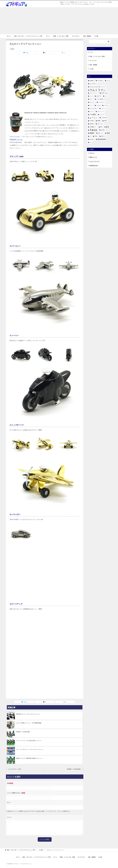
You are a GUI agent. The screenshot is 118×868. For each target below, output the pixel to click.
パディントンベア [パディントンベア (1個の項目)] (105, 108)
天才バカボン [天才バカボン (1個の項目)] (100, 124)
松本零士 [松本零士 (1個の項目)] (103, 130)
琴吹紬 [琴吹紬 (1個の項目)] (96, 136)
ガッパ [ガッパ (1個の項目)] (91, 96)
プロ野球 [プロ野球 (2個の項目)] (93, 115)
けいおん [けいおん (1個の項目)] (109, 81)
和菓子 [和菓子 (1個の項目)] (106, 121)
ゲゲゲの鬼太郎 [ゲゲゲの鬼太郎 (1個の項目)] (100, 99)
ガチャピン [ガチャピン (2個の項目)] (105, 93)
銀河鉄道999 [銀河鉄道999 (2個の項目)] (102, 139)
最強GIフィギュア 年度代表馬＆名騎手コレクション (29, 758)
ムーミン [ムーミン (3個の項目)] (94, 118)
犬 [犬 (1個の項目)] (90, 136)
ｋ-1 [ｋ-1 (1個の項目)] (91, 142)
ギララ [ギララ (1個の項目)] (91, 99)
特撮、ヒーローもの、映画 (61, 36)
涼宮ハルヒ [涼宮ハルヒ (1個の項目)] (100, 133)
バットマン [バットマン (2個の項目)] (93, 108)
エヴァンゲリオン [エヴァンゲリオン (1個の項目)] (94, 93)
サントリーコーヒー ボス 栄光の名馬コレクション (29, 741)
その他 (96, 36)
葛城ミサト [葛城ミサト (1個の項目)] (104, 136)
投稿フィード (93, 157)
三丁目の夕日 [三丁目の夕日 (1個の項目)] (104, 118)
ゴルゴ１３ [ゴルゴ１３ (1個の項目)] (92, 102)
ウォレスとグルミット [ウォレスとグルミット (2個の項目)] (97, 87)
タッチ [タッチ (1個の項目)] (91, 105)
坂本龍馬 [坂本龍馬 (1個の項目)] (92, 124)
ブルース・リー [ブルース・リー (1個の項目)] (101, 111)
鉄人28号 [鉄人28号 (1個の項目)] (92, 139)
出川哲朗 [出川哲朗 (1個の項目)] (92, 121)
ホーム (9, 36)
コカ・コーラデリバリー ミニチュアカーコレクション (30, 749)
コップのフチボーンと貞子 (14, 769)
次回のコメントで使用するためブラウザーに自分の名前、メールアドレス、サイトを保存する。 (39, 811)
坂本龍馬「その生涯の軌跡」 (24, 732)
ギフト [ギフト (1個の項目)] (106, 96)
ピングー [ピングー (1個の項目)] (92, 111)
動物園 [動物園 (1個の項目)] (99, 121)
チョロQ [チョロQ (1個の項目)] (98, 105)
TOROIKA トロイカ (16, 140)
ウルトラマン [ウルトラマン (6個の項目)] (98, 90)
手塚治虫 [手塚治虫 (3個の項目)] (93, 130)
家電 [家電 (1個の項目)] (101, 127)
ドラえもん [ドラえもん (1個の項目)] (106, 105)
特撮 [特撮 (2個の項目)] (108, 133)
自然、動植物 (87, 36)
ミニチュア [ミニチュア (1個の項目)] (102, 115)
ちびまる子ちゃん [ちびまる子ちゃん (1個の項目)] (94, 84)
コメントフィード (95, 161)
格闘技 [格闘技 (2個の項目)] (92, 133)
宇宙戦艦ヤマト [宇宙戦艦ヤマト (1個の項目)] (93, 127)
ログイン (92, 153)
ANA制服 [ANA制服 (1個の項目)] (92, 81)
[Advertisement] (59, 21)
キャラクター (76, 36)
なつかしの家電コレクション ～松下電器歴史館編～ (29, 723)
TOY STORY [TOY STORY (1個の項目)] (100, 81)
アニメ (48, 36)
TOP (21, 850)
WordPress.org (94, 165)
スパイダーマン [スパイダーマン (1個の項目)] (102, 102)
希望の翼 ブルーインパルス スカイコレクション (28, 714)
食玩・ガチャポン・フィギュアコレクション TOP (28, 36)
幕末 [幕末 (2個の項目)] (108, 127)
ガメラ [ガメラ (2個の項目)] (99, 96)
